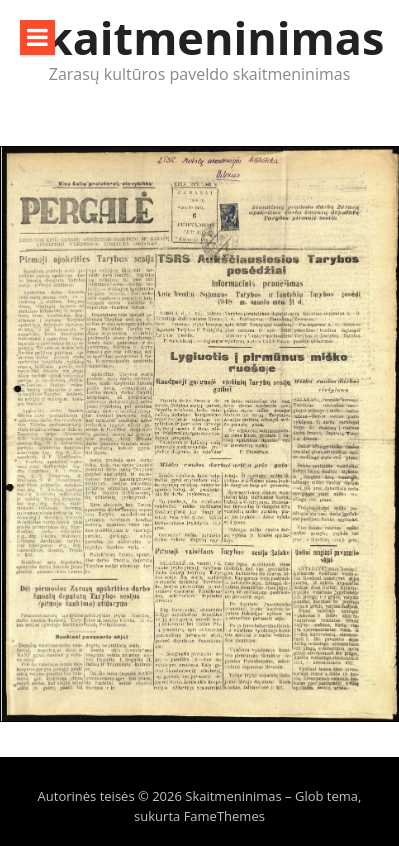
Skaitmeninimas (202, 37)
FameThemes (224, 816)
